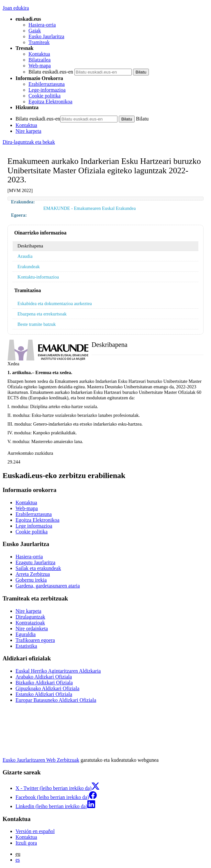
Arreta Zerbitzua (33, 574)
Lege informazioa (34, 526)
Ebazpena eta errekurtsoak (42, 314)
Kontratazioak (30, 623)
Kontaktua (39, 54)
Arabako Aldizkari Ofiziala (44, 677)
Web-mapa (40, 66)
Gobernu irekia (31, 580)
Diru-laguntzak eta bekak (29, 142)
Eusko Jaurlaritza (46, 36)
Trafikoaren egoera (35, 640)
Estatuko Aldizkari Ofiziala (44, 694)
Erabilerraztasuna (47, 84)
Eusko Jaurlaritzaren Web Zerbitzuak (41, 760)
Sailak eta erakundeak (38, 568)
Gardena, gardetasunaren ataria (48, 586)
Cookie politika (44, 96)
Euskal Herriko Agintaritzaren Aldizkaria (58, 671)
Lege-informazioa (47, 90)
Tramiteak (39, 42)
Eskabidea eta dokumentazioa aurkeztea (55, 303)
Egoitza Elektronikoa (50, 102)
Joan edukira (16, 8)
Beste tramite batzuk (37, 324)
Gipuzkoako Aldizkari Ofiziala (47, 688)
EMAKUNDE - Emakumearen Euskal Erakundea (89, 208)
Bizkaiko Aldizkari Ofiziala (44, 683)
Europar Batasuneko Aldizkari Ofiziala (56, 700)
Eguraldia (26, 634)
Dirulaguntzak (30, 617)
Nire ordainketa (32, 628)
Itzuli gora (26, 843)
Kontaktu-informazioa (38, 277)
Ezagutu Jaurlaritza (35, 562)
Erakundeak (29, 267)
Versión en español (35, 831)
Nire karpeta (28, 131)
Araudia (25, 256)
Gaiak (35, 31)
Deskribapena (30, 246)
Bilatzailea (39, 60)
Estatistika (26, 646)
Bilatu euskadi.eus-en (51, 72)
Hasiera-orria (42, 25)
